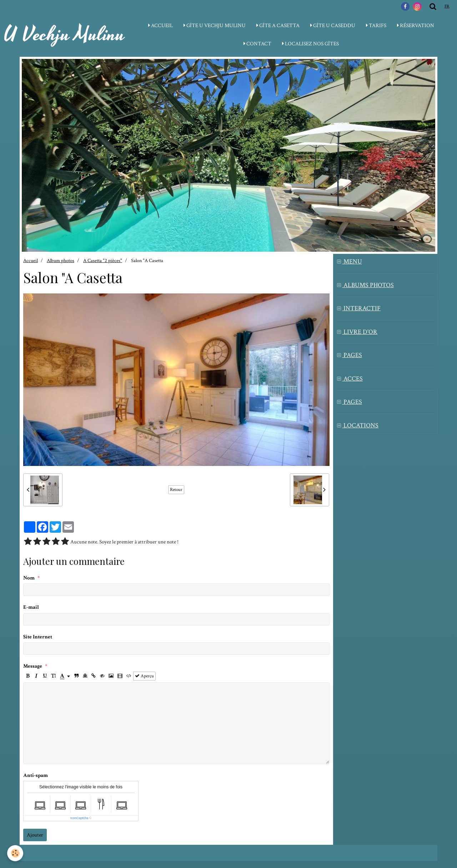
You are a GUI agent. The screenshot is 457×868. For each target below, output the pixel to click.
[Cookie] (15, 853)
